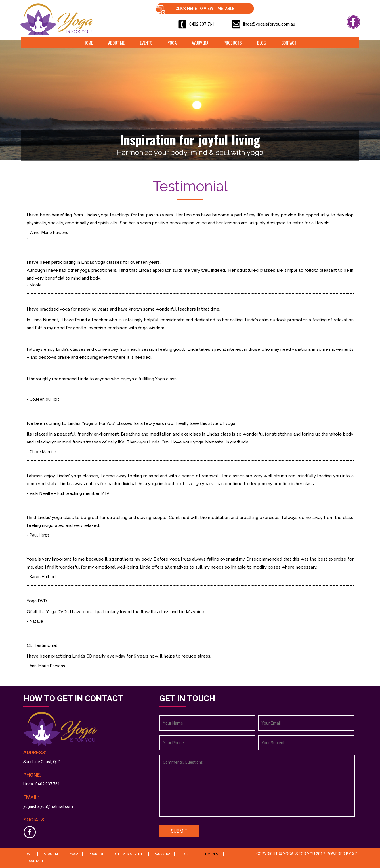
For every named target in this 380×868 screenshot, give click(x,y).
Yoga (172, 43)
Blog (262, 43)
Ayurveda (200, 43)
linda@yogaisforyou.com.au (269, 24)
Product (96, 854)
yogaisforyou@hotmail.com (48, 806)
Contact (289, 43)
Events (146, 43)
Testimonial (209, 854)
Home (88, 43)
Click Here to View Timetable (205, 9)
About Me (116, 43)
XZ (354, 854)
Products (233, 43)
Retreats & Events (129, 854)
